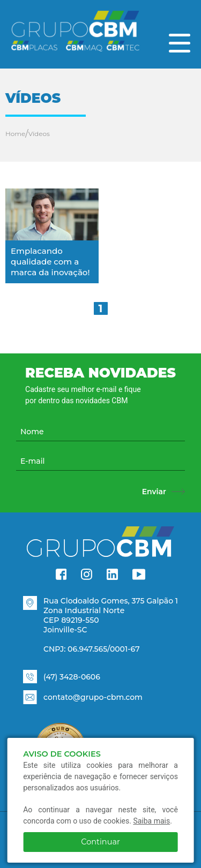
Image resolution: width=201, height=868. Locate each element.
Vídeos (39, 134)
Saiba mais (151, 821)
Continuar (100, 842)
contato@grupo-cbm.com (93, 697)
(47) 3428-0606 (72, 677)
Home (15, 134)
